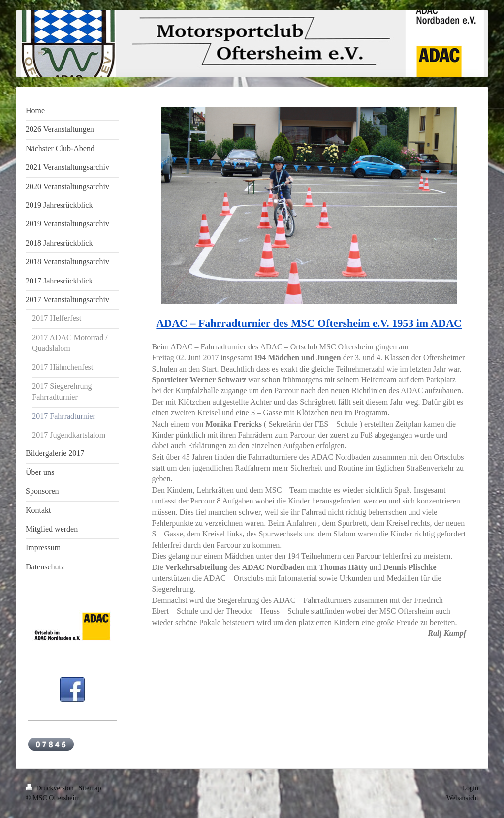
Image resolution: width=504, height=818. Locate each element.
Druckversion (50, 788)
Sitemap (90, 788)
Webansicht (462, 798)
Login (470, 788)
